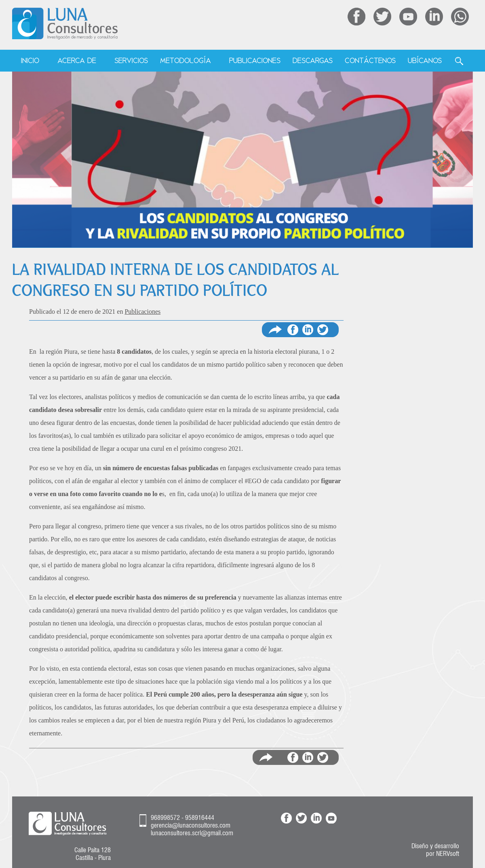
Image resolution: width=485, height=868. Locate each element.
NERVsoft (448, 854)
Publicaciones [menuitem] (255, 60)
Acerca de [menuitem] (77, 60)
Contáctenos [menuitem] (370, 60)
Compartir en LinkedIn (308, 757)
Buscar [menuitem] (459, 61)
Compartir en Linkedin (308, 330)
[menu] (243, 61)
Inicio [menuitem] (30, 60)
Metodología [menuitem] (186, 60)
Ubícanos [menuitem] (425, 60)
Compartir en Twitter (323, 330)
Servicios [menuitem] (131, 60)
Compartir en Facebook (293, 330)
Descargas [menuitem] (313, 60)
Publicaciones (142, 312)
